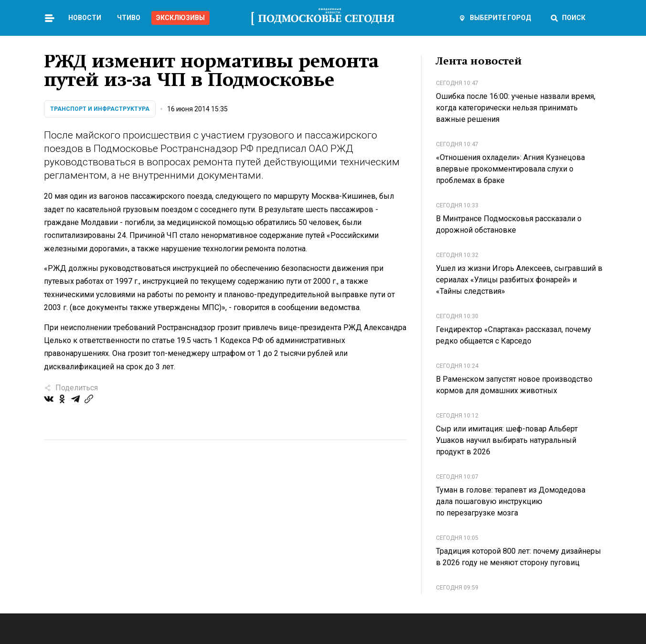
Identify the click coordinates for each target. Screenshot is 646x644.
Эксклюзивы (180, 18)
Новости (85, 18)
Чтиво (129, 18)
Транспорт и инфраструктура (100, 109)
